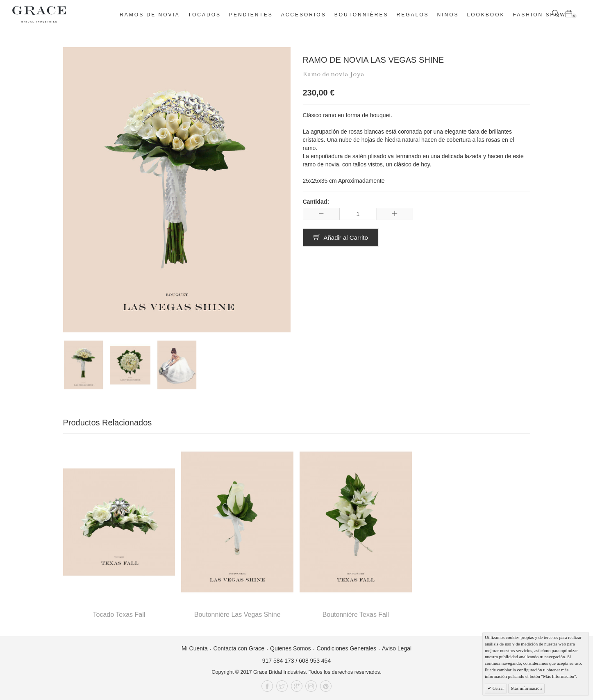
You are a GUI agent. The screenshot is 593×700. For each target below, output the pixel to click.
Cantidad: (316, 202)
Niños (448, 15)
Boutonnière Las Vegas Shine (237, 615)
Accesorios (304, 15)
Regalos (412, 15)
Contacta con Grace (239, 648)
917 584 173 (278, 661)
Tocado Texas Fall (119, 615)
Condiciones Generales (347, 648)
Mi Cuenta (195, 648)
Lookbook (486, 15)
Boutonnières (361, 15)
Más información (526, 688)
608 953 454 (315, 661)
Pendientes (251, 15)
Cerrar (498, 688)
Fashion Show (540, 15)
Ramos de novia (150, 15)
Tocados (204, 15)
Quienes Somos (291, 648)
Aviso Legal (397, 648)
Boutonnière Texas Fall (356, 615)
